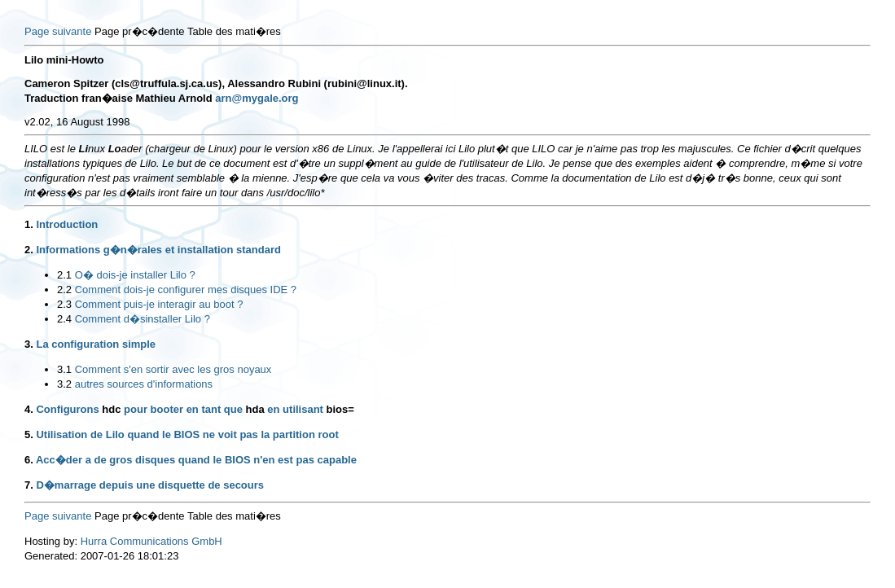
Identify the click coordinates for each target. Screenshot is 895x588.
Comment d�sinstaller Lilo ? (143, 319)
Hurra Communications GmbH (151, 541)
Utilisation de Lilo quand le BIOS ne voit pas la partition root (187, 434)
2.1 (64, 275)
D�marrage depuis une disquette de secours (150, 485)
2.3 (64, 304)
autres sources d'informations (144, 384)
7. (29, 485)
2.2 (64, 290)
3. (29, 344)
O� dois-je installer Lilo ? (135, 275)
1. (29, 224)
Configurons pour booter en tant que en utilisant (195, 409)
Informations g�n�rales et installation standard (158, 250)
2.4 (64, 319)
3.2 (64, 384)
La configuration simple (96, 344)
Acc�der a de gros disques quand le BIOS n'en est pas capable (196, 460)
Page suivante (58, 31)
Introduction (67, 224)
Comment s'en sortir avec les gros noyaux (173, 369)
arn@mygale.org (257, 98)
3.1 (64, 369)
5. (29, 434)
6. (29, 460)
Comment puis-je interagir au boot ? (159, 304)
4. (29, 409)
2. (29, 250)
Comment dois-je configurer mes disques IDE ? (186, 290)
